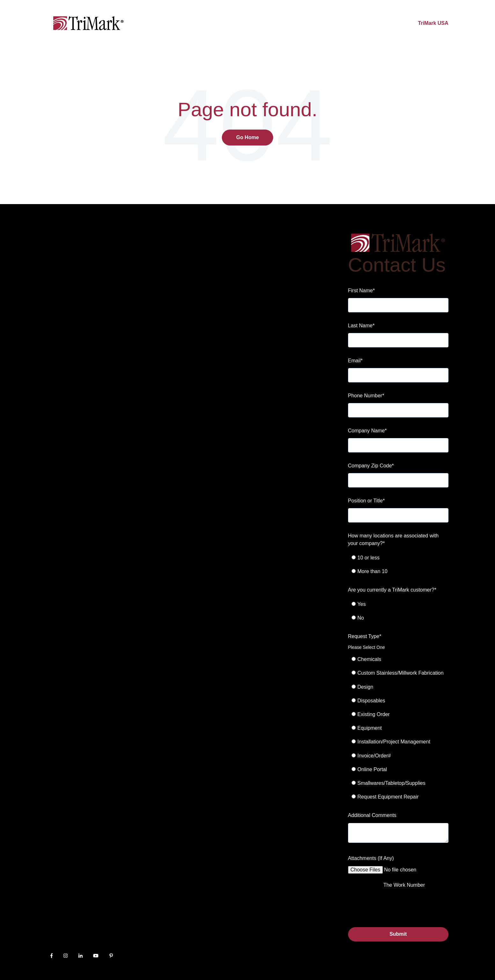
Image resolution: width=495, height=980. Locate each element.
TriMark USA (433, 23)
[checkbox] (398, 565)
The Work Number (404, 885)
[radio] (402, 558)
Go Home (248, 137)
